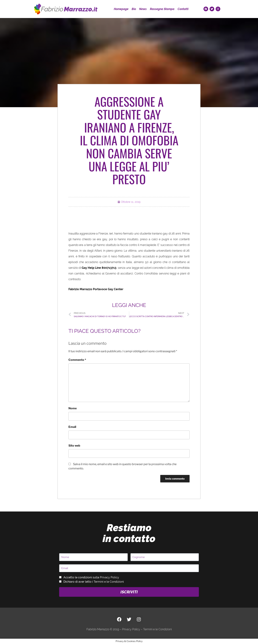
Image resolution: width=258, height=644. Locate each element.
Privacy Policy (109, 577)
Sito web (74, 446)
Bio (134, 9)
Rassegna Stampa (162, 9)
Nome (73, 408)
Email (72, 427)
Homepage (121, 9)
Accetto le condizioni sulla (91, 577)
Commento (77, 360)
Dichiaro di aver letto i (94, 582)
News (143, 9)
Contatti (183, 9)
